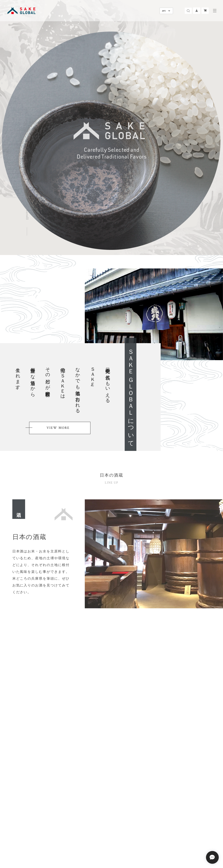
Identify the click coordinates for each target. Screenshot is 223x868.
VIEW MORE (58, 428)
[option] (111, 127)
